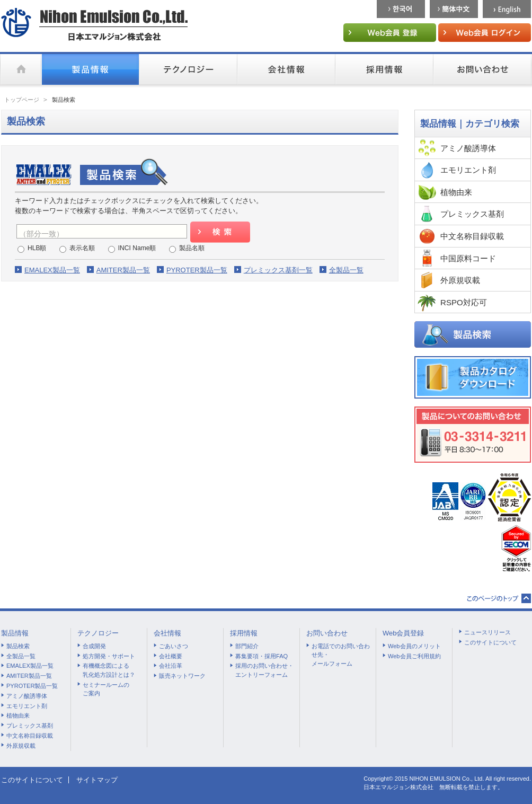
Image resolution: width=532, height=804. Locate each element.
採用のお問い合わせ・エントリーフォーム (264, 670)
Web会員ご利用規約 (414, 656)
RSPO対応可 (464, 302)
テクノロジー (98, 633)
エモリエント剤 (468, 170)
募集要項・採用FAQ (261, 656)
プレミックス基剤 (472, 214)
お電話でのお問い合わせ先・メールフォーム (341, 655)
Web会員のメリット (414, 646)
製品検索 (18, 646)
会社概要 (171, 656)
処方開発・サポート (109, 656)
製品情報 (15, 633)
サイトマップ (97, 780)
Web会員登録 (404, 633)
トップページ (22, 100)
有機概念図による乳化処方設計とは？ (109, 670)
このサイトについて (490, 642)
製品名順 (192, 248)
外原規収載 (460, 280)
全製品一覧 (346, 270)
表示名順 (82, 248)
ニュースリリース (487, 632)
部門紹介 (247, 646)
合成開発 (94, 646)
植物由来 (456, 192)
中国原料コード (468, 258)
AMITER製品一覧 (123, 270)
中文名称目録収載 (472, 236)
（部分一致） (41, 234)
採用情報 (244, 633)
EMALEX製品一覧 (52, 270)
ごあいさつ (174, 646)
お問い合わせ (327, 633)
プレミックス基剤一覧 (278, 270)
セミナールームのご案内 (106, 689)
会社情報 (167, 633)
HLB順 (37, 248)
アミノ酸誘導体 (468, 148)
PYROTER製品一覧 (197, 270)
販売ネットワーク (182, 676)
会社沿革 (171, 666)
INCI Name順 (137, 248)
